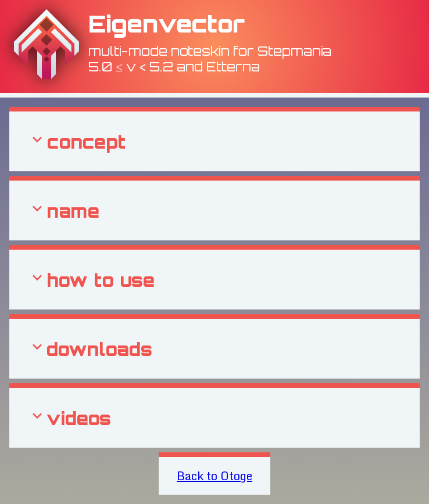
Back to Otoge (214, 476)
